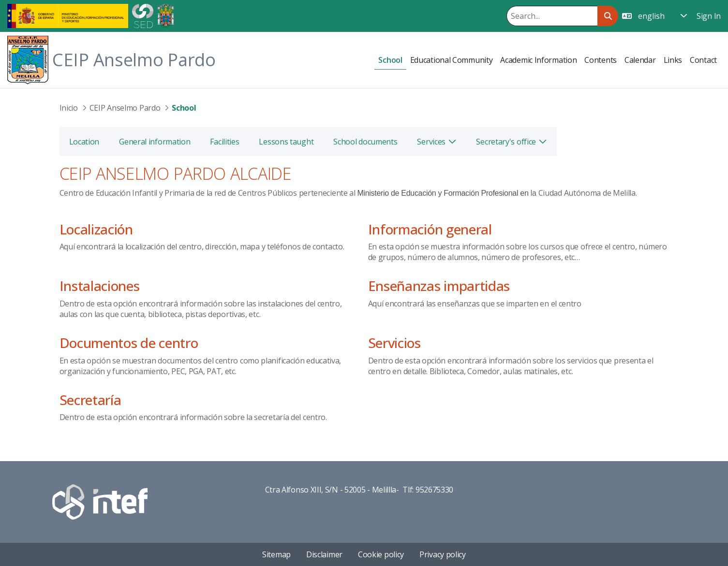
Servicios (394, 343)
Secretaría (90, 400)
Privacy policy (443, 554)
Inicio (69, 108)
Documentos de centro (129, 343)
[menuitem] (390, 60)
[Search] (552, 16)
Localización (96, 229)
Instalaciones (100, 286)
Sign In (709, 16)
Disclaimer (324, 554)
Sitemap (276, 554)
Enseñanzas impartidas (439, 286)
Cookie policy (381, 554)
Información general (430, 229)
